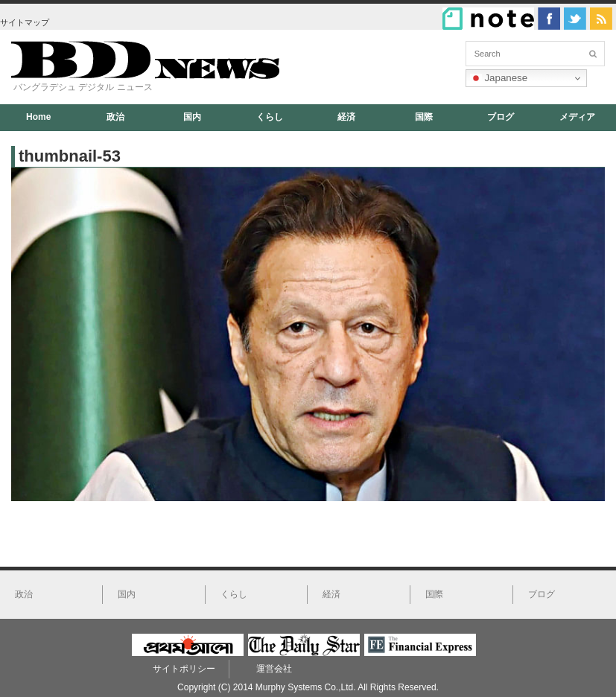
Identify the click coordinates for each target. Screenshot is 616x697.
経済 (346, 117)
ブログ (501, 117)
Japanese (499, 78)
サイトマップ (25, 22)
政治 (115, 117)
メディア (577, 117)
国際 (424, 117)
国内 (192, 117)
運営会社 (274, 669)
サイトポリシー (184, 669)
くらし (270, 117)
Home (38, 117)
